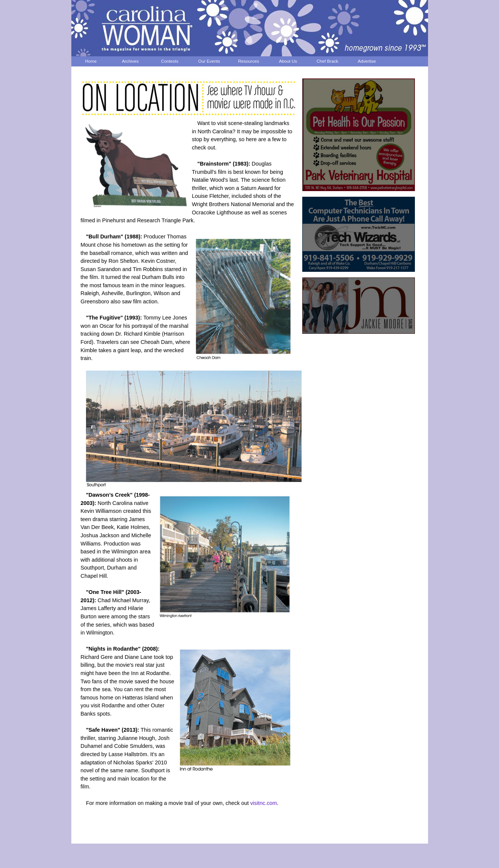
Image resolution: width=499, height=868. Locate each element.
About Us (288, 61)
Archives (130, 61)
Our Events (209, 61)
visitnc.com (263, 803)
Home (91, 61)
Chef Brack (327, 61)
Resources (249, 61)
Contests (170, 61)
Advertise (367, 61)
